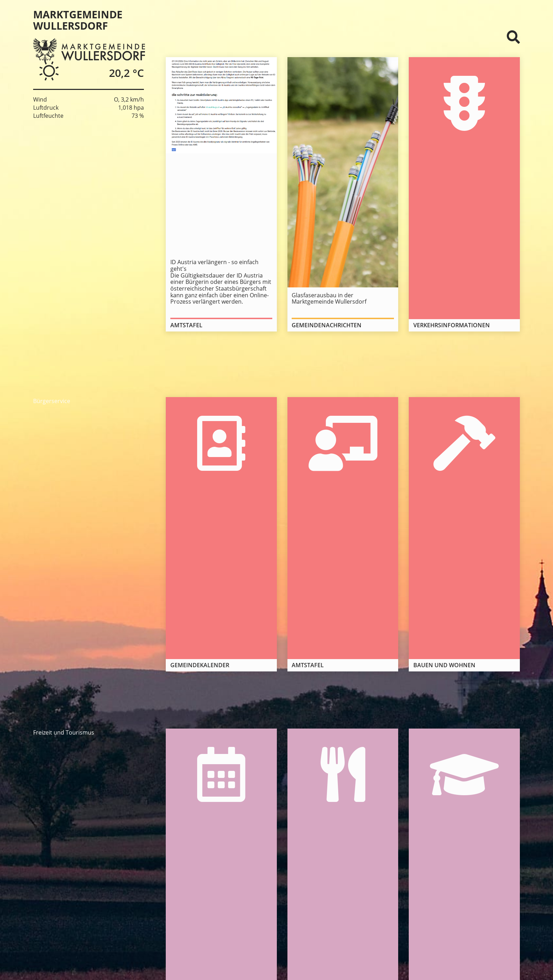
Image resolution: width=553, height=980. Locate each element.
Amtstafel (186, 325)
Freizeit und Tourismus (64, 732)
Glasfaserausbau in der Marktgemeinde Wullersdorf (329, 299)
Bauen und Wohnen (444, 665)
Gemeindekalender (200, 665)
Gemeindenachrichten (327, 325)
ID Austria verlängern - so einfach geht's (214, 265)
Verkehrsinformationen (452, 325)
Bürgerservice (52, 401)
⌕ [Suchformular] (513, 37)
